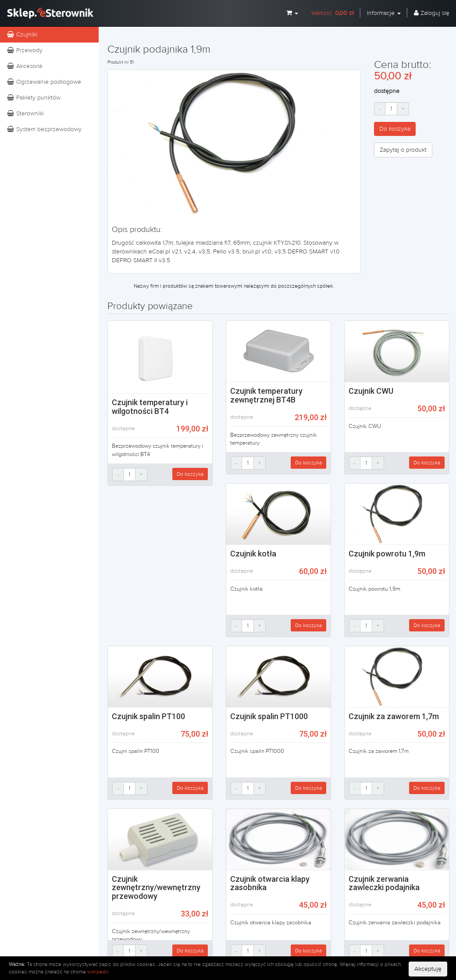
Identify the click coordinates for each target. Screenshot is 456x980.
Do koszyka (395, 129)
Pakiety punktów (34, 98)
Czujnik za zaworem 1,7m (394, 716)
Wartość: (333, 13)
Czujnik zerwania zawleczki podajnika (384, 883)
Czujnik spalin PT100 (148, 716)
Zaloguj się (432, 13)
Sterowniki (25, 114)
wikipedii (98, 972)
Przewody (25, 50)
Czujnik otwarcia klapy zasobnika (270, 883)
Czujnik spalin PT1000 (269, 716)
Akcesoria (24, 66)
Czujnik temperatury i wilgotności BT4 (150, 407)
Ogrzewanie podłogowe (44, 82)
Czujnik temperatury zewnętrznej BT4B (266, 395)
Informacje (384, 13)
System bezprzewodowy (44, 129)
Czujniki (22, 35)
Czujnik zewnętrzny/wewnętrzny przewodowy (156, 888)
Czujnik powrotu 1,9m (387, 554)
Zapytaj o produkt (403, 150)
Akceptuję (428, 969)
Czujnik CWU (371, 391)
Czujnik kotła (253, 554)
